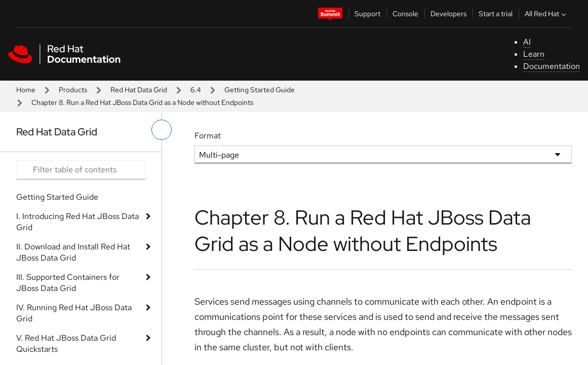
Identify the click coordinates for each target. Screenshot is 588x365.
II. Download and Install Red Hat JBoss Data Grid (73, 252)
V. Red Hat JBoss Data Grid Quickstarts (66, 343)
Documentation (552, 66)
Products (73, 90)
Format (208, 136)
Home (26, 90)
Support (367, 14)
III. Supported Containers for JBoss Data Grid (68, 283)
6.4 (196, 90)
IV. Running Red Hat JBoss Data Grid (74, 313)
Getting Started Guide (260, 90)
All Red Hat (546, 14)
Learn (534, 54)
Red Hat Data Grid (139, 90)
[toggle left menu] (162, 130)
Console (405, 14)
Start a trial (496, 14)
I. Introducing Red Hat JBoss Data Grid (77, 222)
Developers (448, 14)
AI (527, 42)
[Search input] (81, 170)
